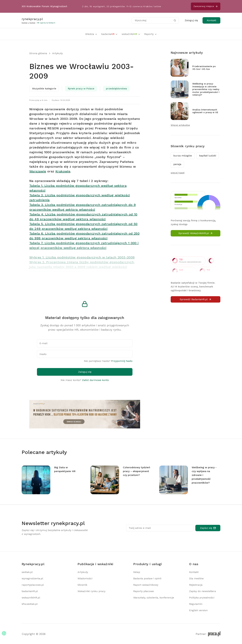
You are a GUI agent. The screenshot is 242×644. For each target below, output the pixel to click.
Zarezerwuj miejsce (206, 6)
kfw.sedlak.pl (30, 604)
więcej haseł (178, 173)
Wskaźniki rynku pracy (91, 591)
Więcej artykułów (180, 125)
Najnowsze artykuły (187, 53)
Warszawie (38, 171)
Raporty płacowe (144, 591)
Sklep (137, 572)
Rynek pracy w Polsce (81, 89)
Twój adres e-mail (140, 528)
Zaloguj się (191, 20)
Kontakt (212, 20)
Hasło (43, 354)
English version (198, 610)
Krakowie (63, 171)
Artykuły (57, 53)
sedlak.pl (27, 572)
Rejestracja (196, 585)
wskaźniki (131, 34)
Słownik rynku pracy (188, 146)
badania (110, 34)
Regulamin (196, 604)
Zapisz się (208, 528)
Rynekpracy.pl (33, 564)
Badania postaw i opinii (147, 578)
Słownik (82, 585)
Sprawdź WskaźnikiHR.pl (196, 233)
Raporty (151, 34)
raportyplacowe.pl (33, 585)
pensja (177, 164)
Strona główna (38, 53)
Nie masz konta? (85, 380)
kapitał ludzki (208, 156)
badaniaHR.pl (30, 591)
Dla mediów (196, 578)
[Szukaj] (175, 20)
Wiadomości (85, 578)
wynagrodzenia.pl (32, 578)
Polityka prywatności (202, 598)
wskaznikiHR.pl (31, 598)
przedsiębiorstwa (116, 89)
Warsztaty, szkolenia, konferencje (154, 598)
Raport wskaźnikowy (146, 585)
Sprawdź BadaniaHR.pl (196, 299)
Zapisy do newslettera (203, 591)
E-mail (43, 343)
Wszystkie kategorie (44, 89)
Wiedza (91, 34)
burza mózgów (183, 156)
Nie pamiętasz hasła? (108, 361)
